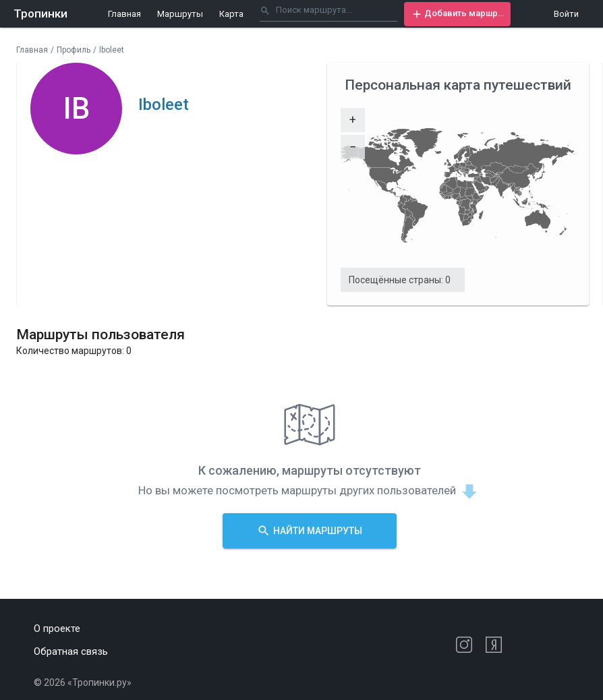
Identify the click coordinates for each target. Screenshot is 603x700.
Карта (231, 14)
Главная (124, 14)
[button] (457, 14)
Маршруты (180, 14)
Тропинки (40, 13)
